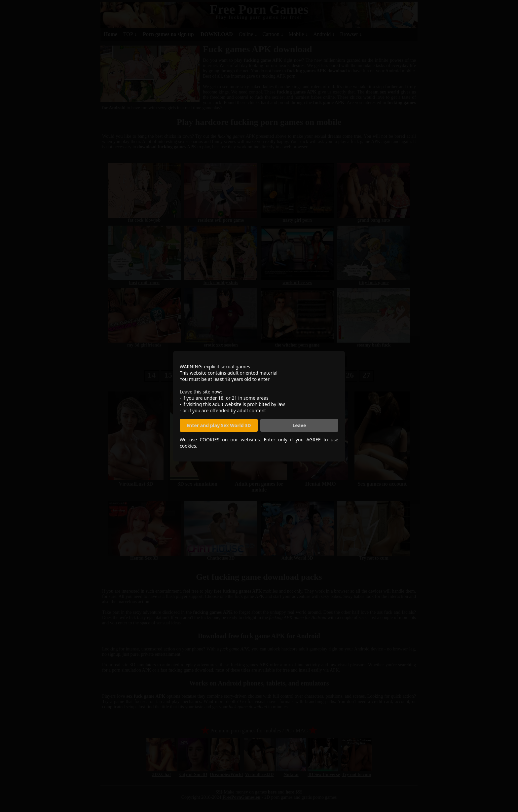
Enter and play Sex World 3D (219, 425)
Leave (299, 425)
